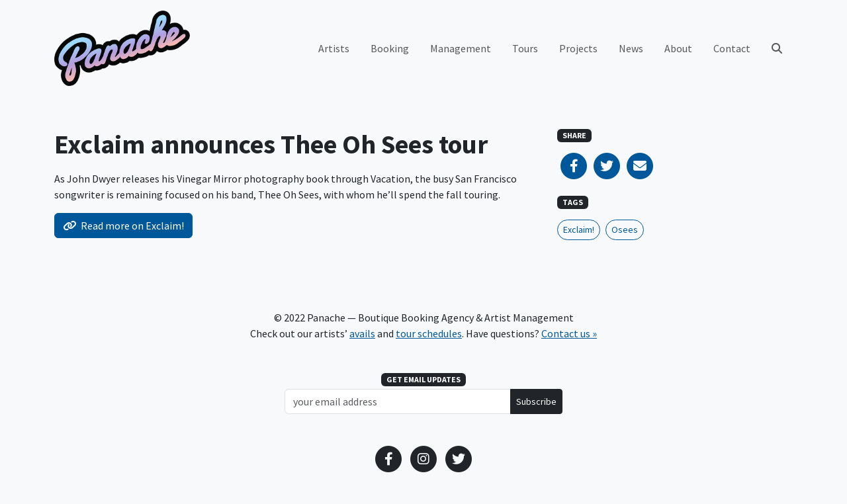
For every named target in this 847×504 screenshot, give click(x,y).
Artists (334, 48)
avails (362, 333)
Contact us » (569, 333)
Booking (390, 48)
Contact (732, 48)
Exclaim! (579, 230)
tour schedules (429, 333)
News (631, 48)
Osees (625, 230)
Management (461, 48)
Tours (525, 48)
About (678, 48)
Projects (578, 48)
